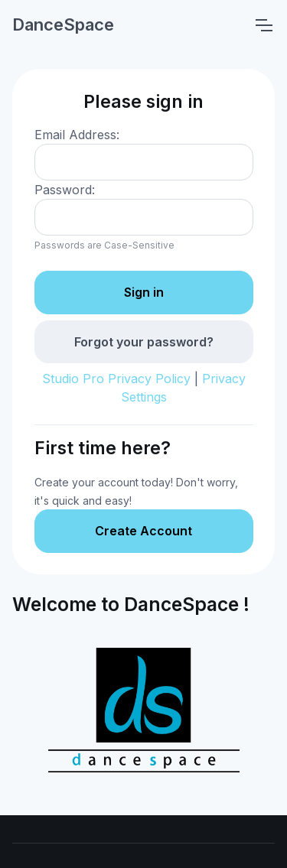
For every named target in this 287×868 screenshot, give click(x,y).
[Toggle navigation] (263, 25)
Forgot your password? (144, 342)
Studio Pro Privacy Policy (116, 379)
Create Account (143, 531)
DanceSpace (63, 24)
